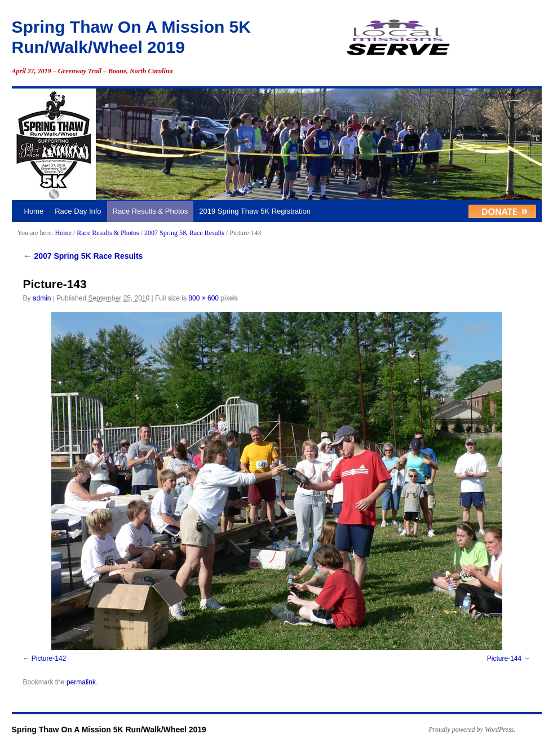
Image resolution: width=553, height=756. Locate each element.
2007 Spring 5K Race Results (184, 233)
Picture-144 (504, 658)
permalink (81, 682)
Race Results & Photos (151, 211)
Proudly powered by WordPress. (472, 730)
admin (42, 298)
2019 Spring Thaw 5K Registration (255, 211)
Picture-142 (49, 658)
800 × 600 (203, 298)
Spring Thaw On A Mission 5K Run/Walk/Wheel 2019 (109, 730)
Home (34, 211)
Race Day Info (78, 211)
